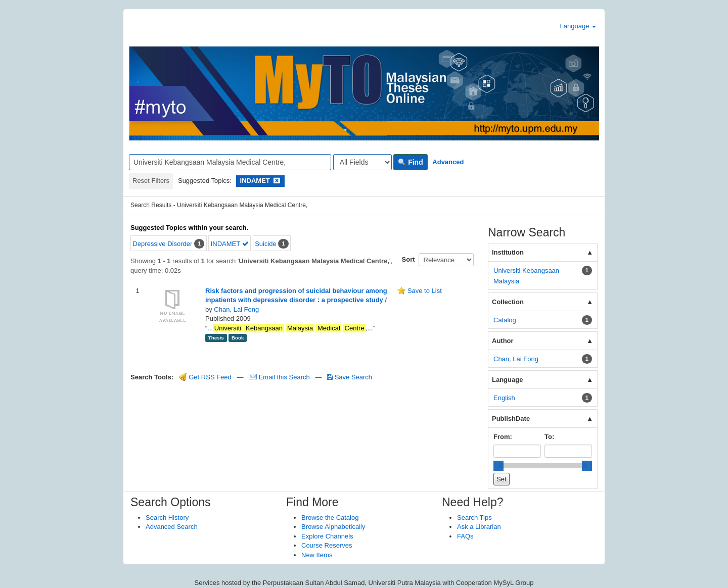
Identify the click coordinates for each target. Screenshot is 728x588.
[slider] (498, 466)
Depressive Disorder (163, 244)
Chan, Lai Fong (236, 309)
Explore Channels (327, 536)
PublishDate (511, 419)
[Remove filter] (277, 181)
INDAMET (230, 244)
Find (410, 162)
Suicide (266, 244)
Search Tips (474, 518)
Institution (508, 252)
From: (503, 437)
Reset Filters (151, 181)
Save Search (350, 377)
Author (503, 341)
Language (578, 26)
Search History (167, 518)
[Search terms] (230, 162)
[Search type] (362, 162)
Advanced (448, 162)
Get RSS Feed (205, 377)
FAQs (465, 536)
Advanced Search (172, 527)
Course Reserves (327, 545)
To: (549, 437)
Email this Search (280, 377)
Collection (508, 302)
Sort (408, 259)
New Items (317, 555)
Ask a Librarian (479, 527)
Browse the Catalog (330, 518)
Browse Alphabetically (333, 527)
